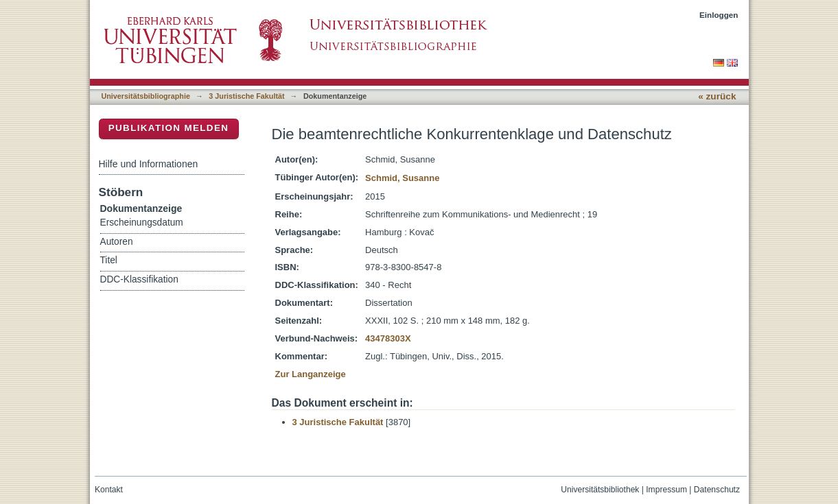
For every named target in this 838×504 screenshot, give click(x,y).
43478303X (388, 338)
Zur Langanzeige (311, 374)
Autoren (117, 242)
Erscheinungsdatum (142, 223)
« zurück (717, 96)
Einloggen (719, 15)
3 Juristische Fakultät (246, 96)
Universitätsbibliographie (146, 96)
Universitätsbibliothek (600, 490)
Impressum (666, 490)
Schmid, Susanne (402, 178)
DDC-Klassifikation (139, 279)
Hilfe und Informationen (149, 164)
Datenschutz (717, 490)
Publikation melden (169, 128)
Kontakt (109, 490)
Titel (109, 260)
